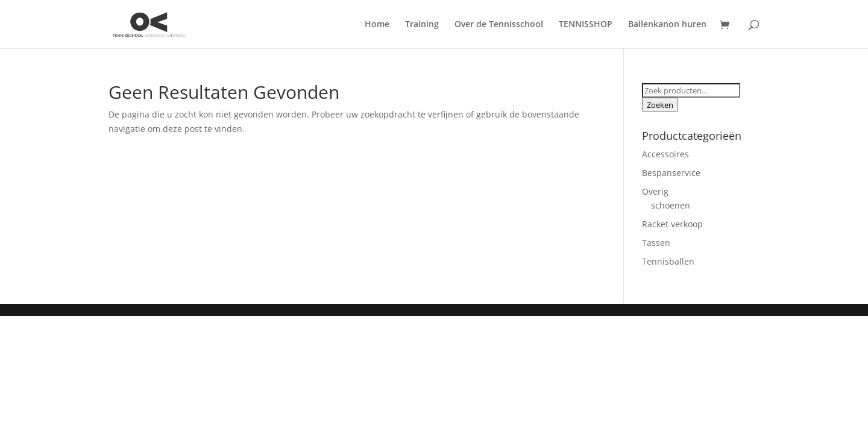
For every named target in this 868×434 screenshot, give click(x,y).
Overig (655, 191)
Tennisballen (668, 261)
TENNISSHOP (586, 25)
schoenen (671, 205)
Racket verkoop (672, 224)
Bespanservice (671, 173)
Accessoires (665, 154)
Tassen (656, 243)
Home (377, 25)
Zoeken (660, 105)
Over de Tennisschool (499, 25)
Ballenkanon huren (667, 25)
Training (422, 25)
